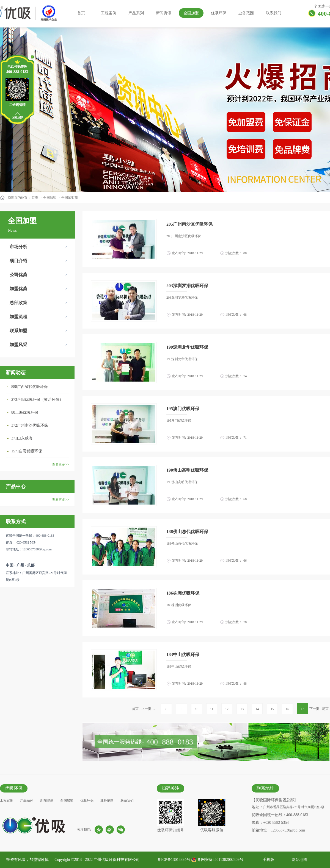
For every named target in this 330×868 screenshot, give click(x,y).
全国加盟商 (70, 198)
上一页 (146, 709)
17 (302, 709)
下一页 (314, 709)
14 (257, 709)
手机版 (267, 860)
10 (197, 709)
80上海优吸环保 (25, 412)
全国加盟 (50, 198)
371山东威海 (22, 438)
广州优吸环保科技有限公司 (117, 860)
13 (242, 709)
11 (212, 709)
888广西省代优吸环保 (30, 387)
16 (287, 709)
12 (227, 709)
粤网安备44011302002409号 (220, 860)
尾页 (325, 709)
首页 (81, 13)
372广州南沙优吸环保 (30, 425)
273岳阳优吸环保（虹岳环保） (37, 400)
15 (272, 709)
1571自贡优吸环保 (27, 451)
